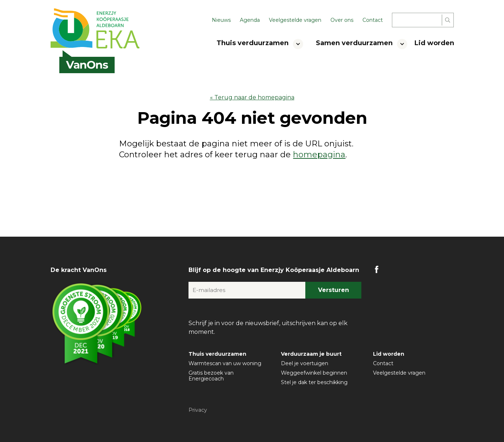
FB (377, 269)
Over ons (342, 20)
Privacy (198, 410)
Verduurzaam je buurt (311, 354)
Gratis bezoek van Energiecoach (211, 376)
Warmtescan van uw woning (225, 363)
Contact (373, 20)
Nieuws (221, 20)
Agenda (250, 20)
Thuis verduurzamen (253, 43)
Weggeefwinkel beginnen (314, 373)
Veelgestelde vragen (295, 20)
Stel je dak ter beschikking (314, 382)
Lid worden (434, 43)
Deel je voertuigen (305, 363)
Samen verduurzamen (354, 43)
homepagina (319, 155)
